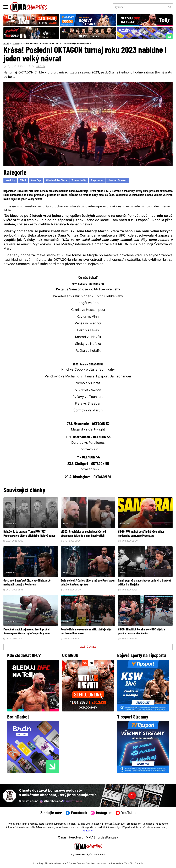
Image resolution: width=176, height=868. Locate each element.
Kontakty (88, 831)
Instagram (101, 813)
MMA (23, 180)
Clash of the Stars (56, 180)
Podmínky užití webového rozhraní (50, 864)
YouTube (126, 813)
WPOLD (40, 67)
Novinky (16, 44)
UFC (16, 524)
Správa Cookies (77, 864)
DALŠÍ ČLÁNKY (88, 655)
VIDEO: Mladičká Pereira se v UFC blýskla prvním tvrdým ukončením (142, 635)
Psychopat (97, 180)
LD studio (138, 864)
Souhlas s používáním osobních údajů (104, 864)
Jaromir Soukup (118, 180)
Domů (6, 44)
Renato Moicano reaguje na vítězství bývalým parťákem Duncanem (86, 635)
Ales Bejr (36, 180)
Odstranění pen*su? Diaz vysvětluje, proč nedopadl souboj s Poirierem (29, 587)
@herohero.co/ (61, 801)
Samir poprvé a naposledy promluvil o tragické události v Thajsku (145, 587)
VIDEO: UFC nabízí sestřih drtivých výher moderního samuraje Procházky (145, 534)
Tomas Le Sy (79, 180)
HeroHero (76, 838)
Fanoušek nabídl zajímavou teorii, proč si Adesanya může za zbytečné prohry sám (31, 637)
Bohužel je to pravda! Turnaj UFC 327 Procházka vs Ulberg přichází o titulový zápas (30, 536)
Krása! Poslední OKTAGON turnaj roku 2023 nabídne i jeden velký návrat (57, 44)
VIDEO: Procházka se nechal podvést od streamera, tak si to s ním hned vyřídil (87, 536)
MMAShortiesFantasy (102, 838)
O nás (62, 838)
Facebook (76, 813)
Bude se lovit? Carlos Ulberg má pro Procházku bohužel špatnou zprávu (86, 587)
